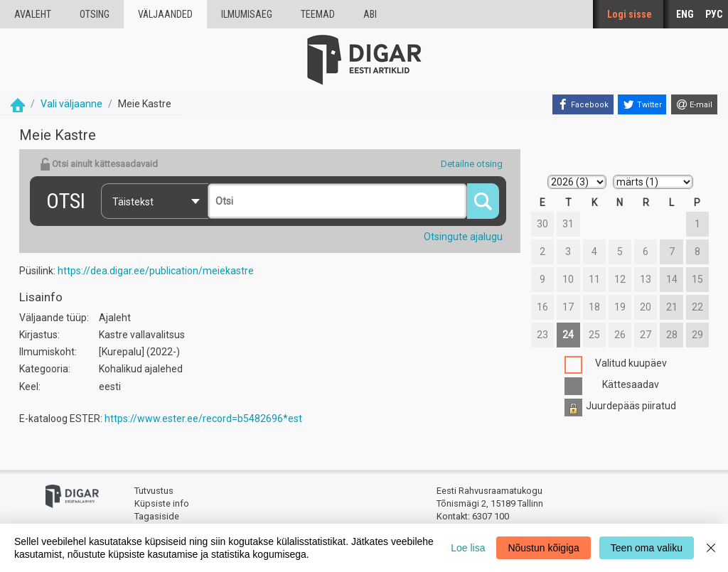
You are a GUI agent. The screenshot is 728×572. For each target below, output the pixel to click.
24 (568, 335)
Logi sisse (630, 14)
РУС (714, 14)
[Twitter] (642, 104)
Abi (370, 14)
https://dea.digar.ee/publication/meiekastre (156, 271)
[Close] (711, 548)
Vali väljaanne (71, 104)
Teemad (318, 14)
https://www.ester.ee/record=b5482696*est (203, 419)
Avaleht (33, 14)
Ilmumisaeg (247, 14)
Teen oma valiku (647, 548)
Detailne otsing (472, 164)
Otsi (66, 201)
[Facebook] (583, 104)
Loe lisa (468, 548)
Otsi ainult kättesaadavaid (99, 164)
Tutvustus (154, 491)
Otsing (95, 14)
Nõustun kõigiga (543, 548)
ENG (685, 14)
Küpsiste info (162, 503)
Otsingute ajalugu (463, 237)
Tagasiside (157, 516)
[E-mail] (694, 104)
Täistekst (133, 202)
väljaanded (165, 14)
